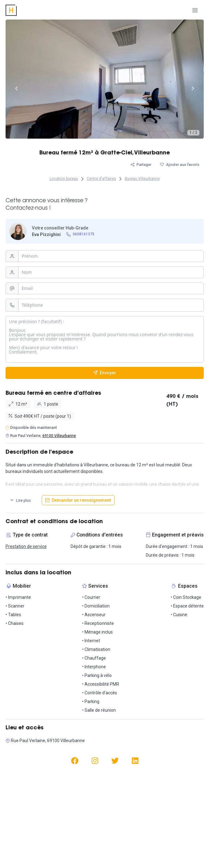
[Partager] (141, 165)
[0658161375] (80, 235)
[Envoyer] (105, 373)
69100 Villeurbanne (59, 436)
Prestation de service (26, 546)
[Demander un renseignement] (78, 500)
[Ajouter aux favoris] (180, 165)
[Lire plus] (20, 500)
